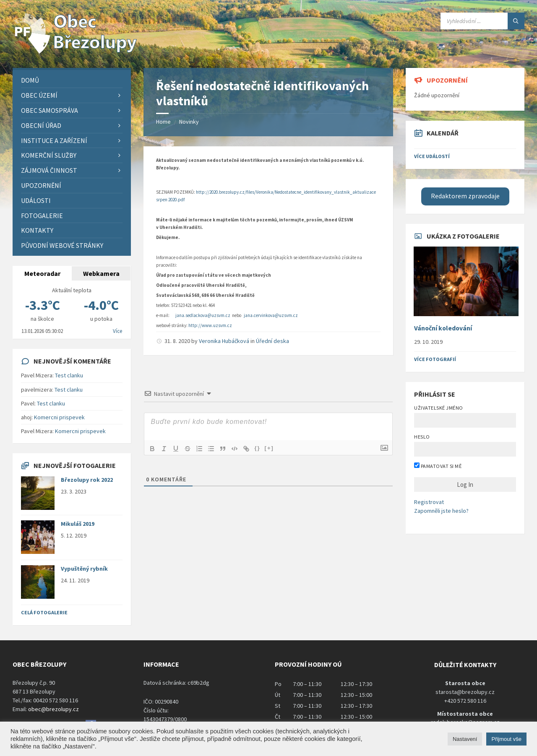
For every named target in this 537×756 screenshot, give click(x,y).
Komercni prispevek (59, 417)
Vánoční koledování (443, 328)
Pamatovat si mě (438, 466)
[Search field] (482, 21)
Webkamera (101, 273)
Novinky (189, 122)
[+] (269, 448)
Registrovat (429, 502)
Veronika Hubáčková (224, 341)
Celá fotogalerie (44, 612)
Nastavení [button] (465, 739)
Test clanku (69, 375)
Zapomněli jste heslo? (441, 511)
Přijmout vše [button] (506, 739)
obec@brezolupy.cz (53, 709)
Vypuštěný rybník (84, 569)
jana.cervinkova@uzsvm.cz (271, 315)
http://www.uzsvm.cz (210, 325)
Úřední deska (272, 341)
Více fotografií (435, 359)
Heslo (422, 437)
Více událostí (432, 156)
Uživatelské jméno (438, 408)
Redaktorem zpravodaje (465, 196)
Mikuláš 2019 (78, 524)
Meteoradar (42, 273)
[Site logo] (76, 52)
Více (117, 331)
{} (257, 448)
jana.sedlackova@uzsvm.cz (203, 315)
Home (163, 122)
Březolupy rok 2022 (87, 480)
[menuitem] (72, 80)
